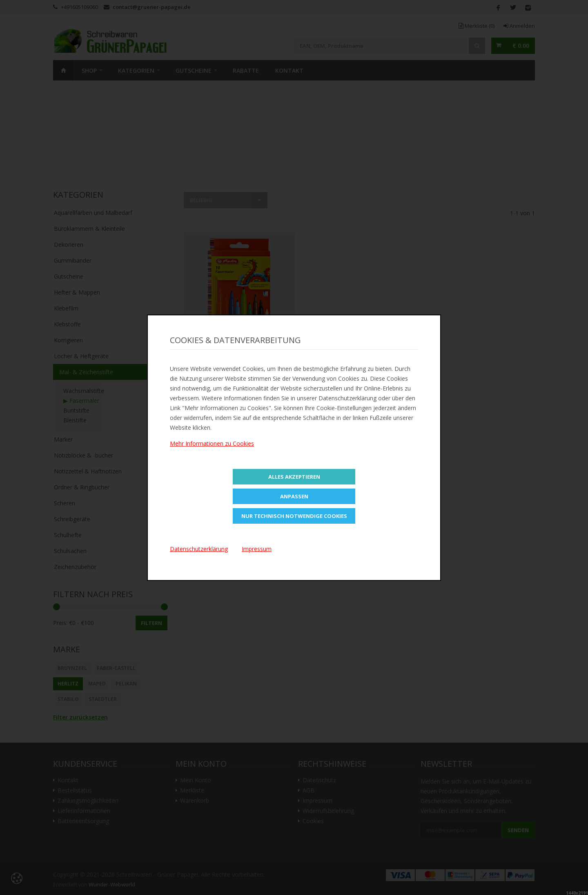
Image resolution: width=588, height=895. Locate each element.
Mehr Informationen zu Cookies (212, 443)
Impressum (257, 549)
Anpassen (294, 496)
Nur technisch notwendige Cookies (294, 516)
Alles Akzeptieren (294, 477)
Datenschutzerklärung (199, 549)
